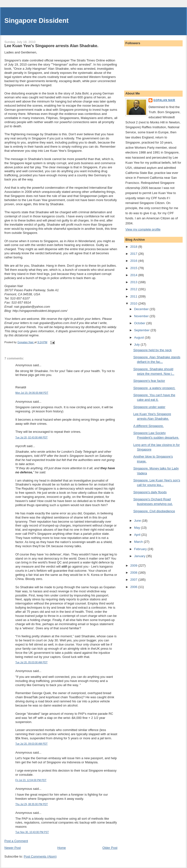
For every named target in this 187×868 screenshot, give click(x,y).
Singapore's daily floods (150, 492)
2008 (134, 573)
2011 (134, 296)
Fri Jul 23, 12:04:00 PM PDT (31, 780)
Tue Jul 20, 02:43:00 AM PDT (31, 438)
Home (62, 848)
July (137, 345)
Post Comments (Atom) (40, 856)
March (139, 542)
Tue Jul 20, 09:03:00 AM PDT (31, 744)
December (142, 309)
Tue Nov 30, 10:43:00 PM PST (32, 832)
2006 (134, 587)
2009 (134, 566)
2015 (134, 268)
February (141, 549)
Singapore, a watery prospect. (154, 388)
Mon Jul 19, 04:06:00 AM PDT (32, 393)
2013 (134, 282)
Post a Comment (16, 841)
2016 (134, 261)
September (142, 330)
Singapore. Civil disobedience (154, 511)
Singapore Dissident (37, 21)
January (140, 556)
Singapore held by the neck (152, 350)
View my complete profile (143, 229)
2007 (134, 580)
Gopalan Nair (164, 100)
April (138, 535)
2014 (134, 275)
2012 (134, 289)
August (140, 337)
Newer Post (13, 848)
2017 (134, 254)
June (138, 521)
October (140, 323)
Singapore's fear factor (149, 381)
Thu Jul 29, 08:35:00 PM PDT (32, 804)
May (138, 528)
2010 (134, 303)
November (142, 316)
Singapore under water (149, 407)
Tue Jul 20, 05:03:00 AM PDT (31, 662)
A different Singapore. (148, 426)
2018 (134, 247)
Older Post (110, 848)
